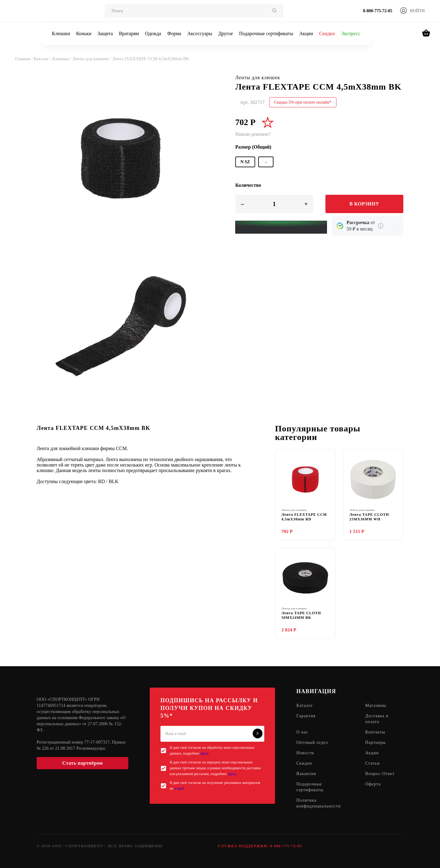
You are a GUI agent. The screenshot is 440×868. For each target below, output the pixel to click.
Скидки (327, 33)
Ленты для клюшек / (92, 59)
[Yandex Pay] (281, 227)
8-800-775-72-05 (378, 11)
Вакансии (306, 774)
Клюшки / (62, 59)
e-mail (179, 789)
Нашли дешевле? (253, 134)
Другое (226, 33)
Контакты (375, 732)
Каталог (305, 706)
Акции (306, 33)
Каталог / (43, 59)
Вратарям (129, 33)
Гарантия (306, 716)
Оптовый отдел (312, 743)
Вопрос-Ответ (380, 774)
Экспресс (351, 33)
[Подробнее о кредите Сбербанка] (381, 226)
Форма (174, 33)
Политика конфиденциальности (319, 803)
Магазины (376, 706)
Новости (305, 753)
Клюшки (61, 33)
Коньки (84, 33)
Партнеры (375, 743)
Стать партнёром (82, 763)
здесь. (205, 753)
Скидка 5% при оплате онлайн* (303, 102)
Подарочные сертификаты (266, 33)
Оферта (373, 784)
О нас (302, 732)
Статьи (372, 764)
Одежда (153, 33)
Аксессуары (200, 33)
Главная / (25, 59)
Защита (105, 33)
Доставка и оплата (377, 719)
